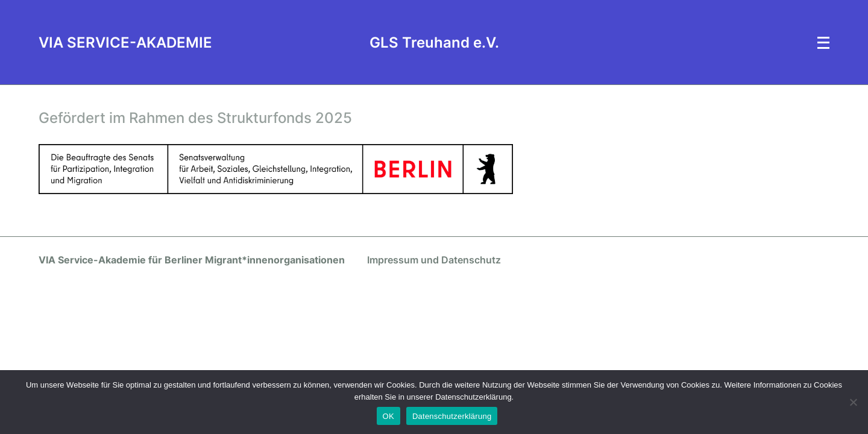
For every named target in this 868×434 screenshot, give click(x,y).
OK (388, 416)
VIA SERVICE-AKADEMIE (125, 42)
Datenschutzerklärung (452, 416)
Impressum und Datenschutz (434, 260)
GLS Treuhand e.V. (434, 42)
